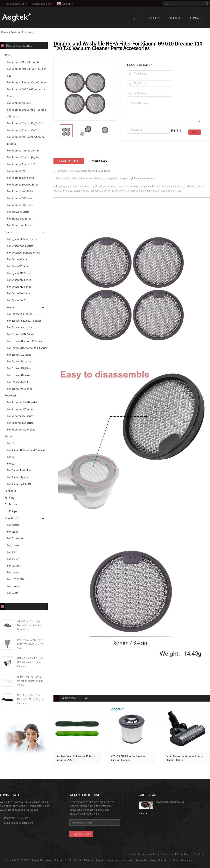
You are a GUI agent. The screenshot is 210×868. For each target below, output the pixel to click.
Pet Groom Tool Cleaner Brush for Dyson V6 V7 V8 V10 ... (31, 644)
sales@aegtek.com (42, 4)
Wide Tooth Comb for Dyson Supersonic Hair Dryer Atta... (29, 625)
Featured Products (22, 32)
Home (4, 32)
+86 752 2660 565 (15, 4)
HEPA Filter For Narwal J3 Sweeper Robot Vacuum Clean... (31, 681)
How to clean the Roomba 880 (170, 802)
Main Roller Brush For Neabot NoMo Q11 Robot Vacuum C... (31, 699)
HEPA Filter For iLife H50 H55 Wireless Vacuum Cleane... (30, 662)
